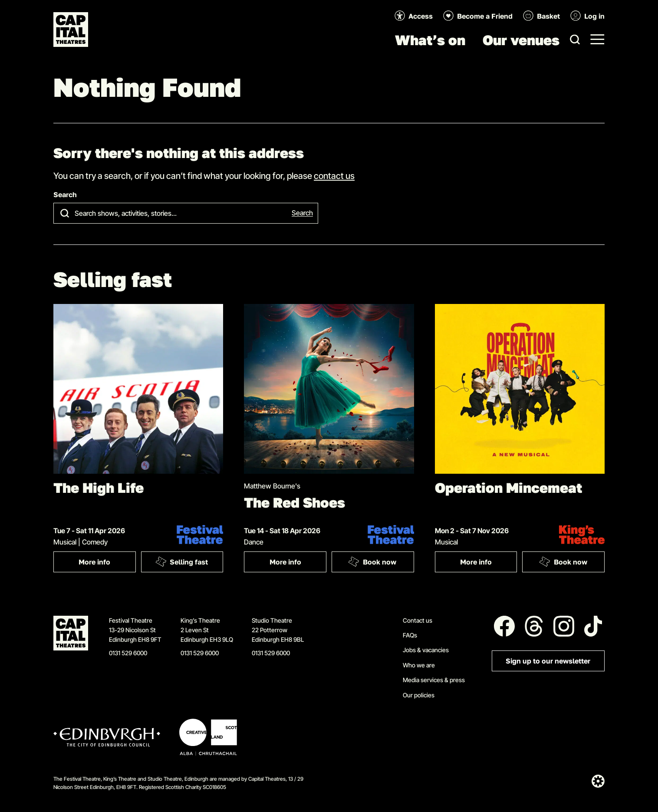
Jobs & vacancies (426, 650)
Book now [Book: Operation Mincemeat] (563, 561)
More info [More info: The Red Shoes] (285, 562)
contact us (334, 175)
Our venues (521, 40)
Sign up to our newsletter (548, 661)
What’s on (430, 40)
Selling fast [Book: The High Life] (182, 561)
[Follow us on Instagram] (564, 626)
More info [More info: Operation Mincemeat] (476, 562)
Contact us (418, 620)
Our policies (419, 695)
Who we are (419, 665)
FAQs (410, 635)
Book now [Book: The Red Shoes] (372, 561)
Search (65, 195)
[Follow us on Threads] (534, 626)
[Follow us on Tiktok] (593, 626)
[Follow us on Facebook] (504, 626)
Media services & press (434, 680)
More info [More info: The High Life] (94, 562)
